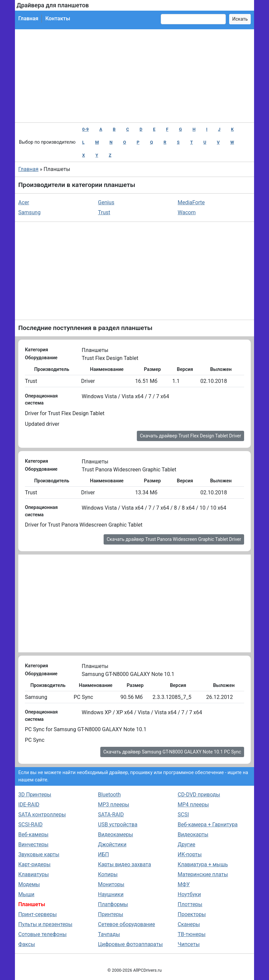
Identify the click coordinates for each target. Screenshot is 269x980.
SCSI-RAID (30, 824)
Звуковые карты (39, 854)
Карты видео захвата (125, 864)
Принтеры (111, 914)
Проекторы (192, 914)
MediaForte (191, 202)
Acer (24, 202)
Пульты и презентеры (45, 924)
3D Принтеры (35, 795)
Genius (106, 202)
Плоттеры (190, 904)
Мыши (26, 894)
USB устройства (118, 824)
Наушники (111, 894)
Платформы (113, 904)
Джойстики (112, 844)
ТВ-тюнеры (192, 934)
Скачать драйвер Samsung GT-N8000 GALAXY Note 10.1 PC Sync (172, 752)
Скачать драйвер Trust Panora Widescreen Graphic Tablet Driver (174, 539)
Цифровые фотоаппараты (130, 944)
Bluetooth (109, 795)
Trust (104, 212)
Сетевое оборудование (127, 924)
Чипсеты (189, 944)
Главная (28, 18)
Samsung (29, 212)
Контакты (58, 18)
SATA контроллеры (42, 815)
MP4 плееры (193, 805)
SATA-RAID (111, 815)
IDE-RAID (29, 805)
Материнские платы (203, 874)
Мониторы (111, 884)
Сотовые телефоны (43, 934)
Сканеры (189, 924)
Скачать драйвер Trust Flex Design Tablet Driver (190, 436)
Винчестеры (33, 844)
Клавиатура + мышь (203, 864)
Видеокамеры (116, 834)
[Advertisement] (134, 76)
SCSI (183, 815)
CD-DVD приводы (199, 795)
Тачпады (109, 934)
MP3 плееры (114, 805)
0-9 (85, 129)
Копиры (108, 874)
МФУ (184, 884)
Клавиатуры (34, 874)
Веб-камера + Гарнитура (208, 824)
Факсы (27, 944)
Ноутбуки (189, 894)
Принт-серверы (38, 914)
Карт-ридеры (34, 864)
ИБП (103, 854)
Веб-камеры (33, 834)
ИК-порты (190, 854)
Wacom (187, 212)
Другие (186, 844)
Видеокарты (193, 834)
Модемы (29, 884)
